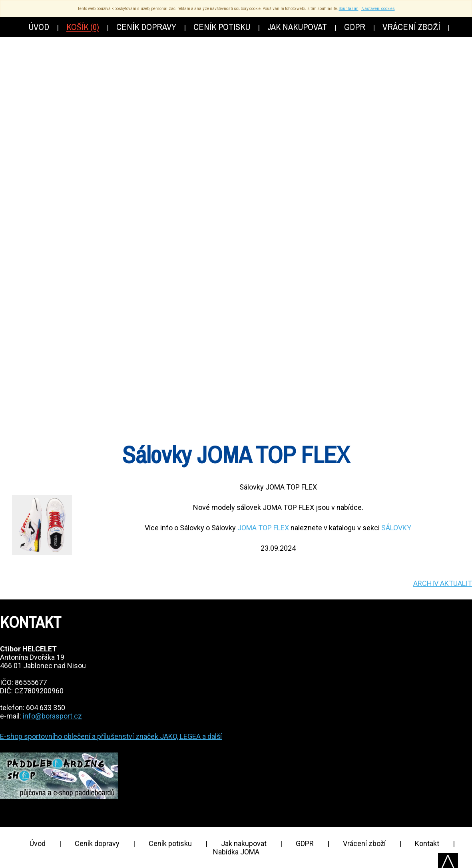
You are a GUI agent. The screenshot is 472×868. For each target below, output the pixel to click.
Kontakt (427, 843)
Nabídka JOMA (236, 852)
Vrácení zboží (364, 843)
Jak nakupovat (244, 843)
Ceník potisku (170, 843)
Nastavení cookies (378, 9)
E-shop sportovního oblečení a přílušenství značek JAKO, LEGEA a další (111, 736)
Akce (305, 295)
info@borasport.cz (52, 716)
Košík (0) (83, 27)
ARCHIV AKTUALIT (443, 583)
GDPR (305, 843)
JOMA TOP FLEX (263, 528)
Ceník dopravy (97, 843)
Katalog (180, 295)
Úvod (38, 843)
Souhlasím (349, 9)
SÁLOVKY (396, 528)
